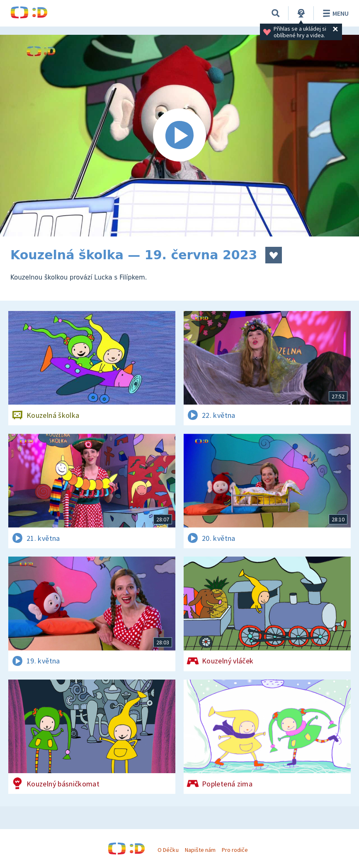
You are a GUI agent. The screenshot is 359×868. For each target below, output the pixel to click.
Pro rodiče (235, 850)
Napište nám (200, 850)
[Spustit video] (179, 136)
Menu (334, 13)
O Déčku (168, 850)
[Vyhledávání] (276, 13)
